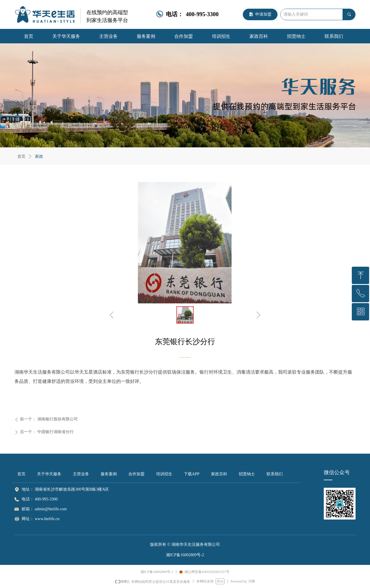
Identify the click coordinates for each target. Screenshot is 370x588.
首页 (21, 156)
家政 (39, 156)
